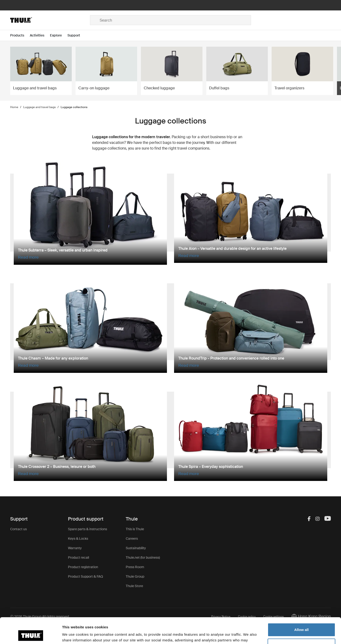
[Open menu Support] (77, 35)
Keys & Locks (78, 539)
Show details (73, 635)
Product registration (83, 567)
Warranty (75, 548)
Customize (302, 621)
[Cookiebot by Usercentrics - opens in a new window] (31, 635)
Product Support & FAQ (85, 576)
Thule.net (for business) (143, 557)
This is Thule (135, 529)
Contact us (18, 529)
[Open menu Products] (20, 35)
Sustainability (136, 548)
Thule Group (135, 576)
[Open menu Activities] (40, 35)
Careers (132, 539)
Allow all (302, 605)
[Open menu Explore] (59, 35)
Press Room (135, 567)
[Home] (50, 20)
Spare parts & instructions (87, 529)
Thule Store (134, 586)
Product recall (79, 557)
